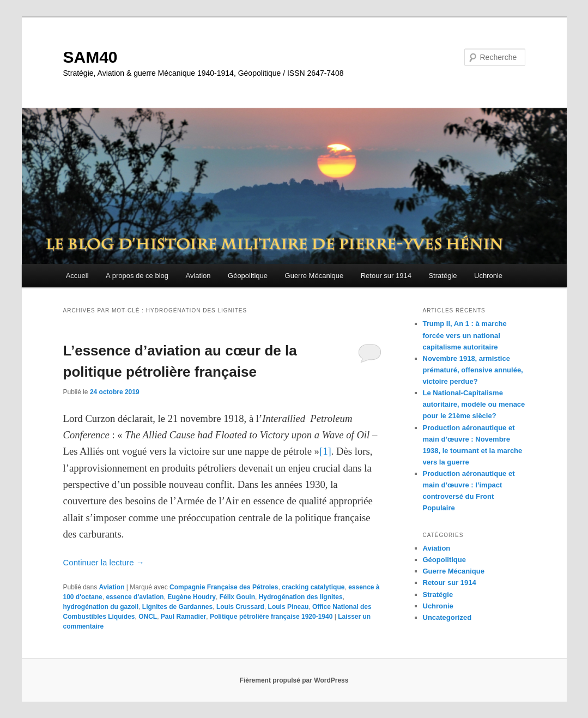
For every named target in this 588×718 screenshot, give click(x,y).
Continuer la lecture (104, 562)
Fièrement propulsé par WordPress (294, 680)
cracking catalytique (313, 587)
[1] (325, 451)
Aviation (198, 276)
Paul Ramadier (183, 617)
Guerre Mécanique (314, 276)
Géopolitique (248, 276)
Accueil (77, 276)
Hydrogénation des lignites (301, 597)
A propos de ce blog (137, 276)
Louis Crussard (240, 607)
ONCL (148, 617)
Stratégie (442, 276)
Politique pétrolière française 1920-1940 (271, 617)
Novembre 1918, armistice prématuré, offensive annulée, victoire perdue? (473, 370)
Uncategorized (447, 617)
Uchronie (488, 276)
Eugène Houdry (192, 597)
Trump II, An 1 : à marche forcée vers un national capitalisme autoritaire (465, 335)
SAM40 (90, 57)
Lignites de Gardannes (177, 607)
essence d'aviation (135, 597)
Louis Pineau (289, 607)
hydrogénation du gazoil (101, 607)
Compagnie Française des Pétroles (224, 587)
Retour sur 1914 (386, 276)
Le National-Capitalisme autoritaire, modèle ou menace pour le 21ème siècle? (474, 404)
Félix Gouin (237, 597)
